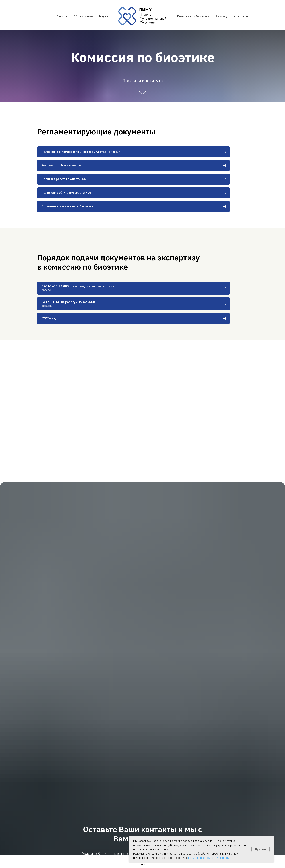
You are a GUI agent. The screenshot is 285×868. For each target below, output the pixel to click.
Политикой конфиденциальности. (209, 858)
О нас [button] (61, 16)
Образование (83, 16)
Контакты (241, 16)
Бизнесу (222, 16)
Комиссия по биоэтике (193, 16)
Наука (104, 16)
